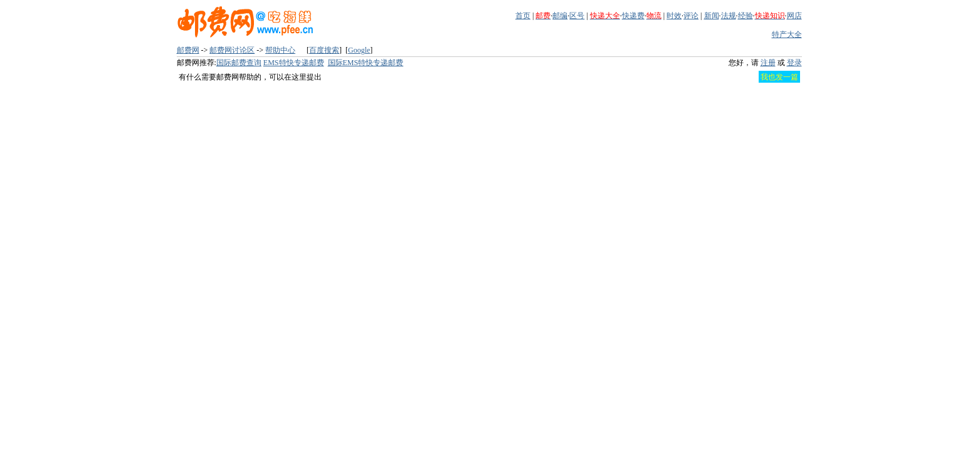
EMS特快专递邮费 (294, 63)
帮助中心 (280, 50)
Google (359, 50)
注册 (768, 63)
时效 (674, 16)
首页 (523, 16)
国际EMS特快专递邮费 (366, 63)
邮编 (560, 16)
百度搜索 (324, 50)
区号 (577, 16)
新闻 (712, 16)
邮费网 (188, 50)
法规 (729, 16)
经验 (746, 16)
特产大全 (787, 34)
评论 (691, 16)
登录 (794, 63)
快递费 (633, 16)
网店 (794, 16)
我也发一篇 (779, 77)
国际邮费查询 (239, 63)
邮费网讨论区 (232, 50)
